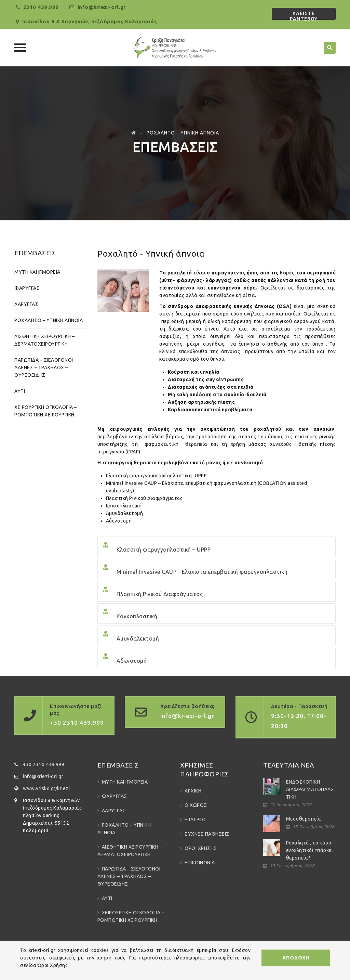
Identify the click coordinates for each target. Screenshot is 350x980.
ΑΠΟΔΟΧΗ (296, 958)
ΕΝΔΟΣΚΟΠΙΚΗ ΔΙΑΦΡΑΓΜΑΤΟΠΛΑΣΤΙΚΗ (310, 789)
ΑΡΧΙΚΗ (193, 791)
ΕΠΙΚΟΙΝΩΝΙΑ (200, 863)
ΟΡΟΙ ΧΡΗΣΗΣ (201, 848)
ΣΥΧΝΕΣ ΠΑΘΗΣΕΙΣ (207, 834)
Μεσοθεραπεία (304, 819)
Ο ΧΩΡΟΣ (196, 805)
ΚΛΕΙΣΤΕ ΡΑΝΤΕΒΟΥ (304, 15)
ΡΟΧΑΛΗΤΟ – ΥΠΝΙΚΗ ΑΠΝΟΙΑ (49, 320)
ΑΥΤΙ (20, 391)
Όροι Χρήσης (53, 965)
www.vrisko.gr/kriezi (46, 788)
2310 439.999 (41, 7)
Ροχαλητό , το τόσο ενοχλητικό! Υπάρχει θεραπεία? (310, 850)
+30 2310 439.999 (44, 764)
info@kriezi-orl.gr (43, 776)
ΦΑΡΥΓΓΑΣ (27, 288)
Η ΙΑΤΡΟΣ (196, 820)
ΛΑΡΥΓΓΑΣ (26, 304)
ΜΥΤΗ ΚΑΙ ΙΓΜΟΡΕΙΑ (37, 272)
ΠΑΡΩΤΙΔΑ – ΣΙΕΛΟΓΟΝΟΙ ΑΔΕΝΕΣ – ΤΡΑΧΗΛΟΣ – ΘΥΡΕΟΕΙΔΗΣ (44, 367)
